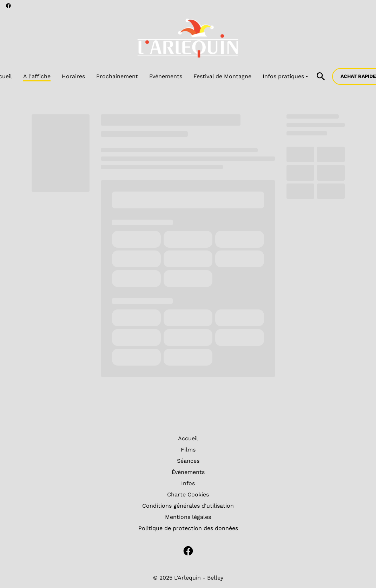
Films (188, 450)
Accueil (188, 438)
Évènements (188, 472)
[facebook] (8, 6)
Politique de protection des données (188, 528)
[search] (321, 76)
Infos (188, 483)
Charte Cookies (188, 495)
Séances (188, 461)
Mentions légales (188, 517)
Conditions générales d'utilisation (188, 506)
